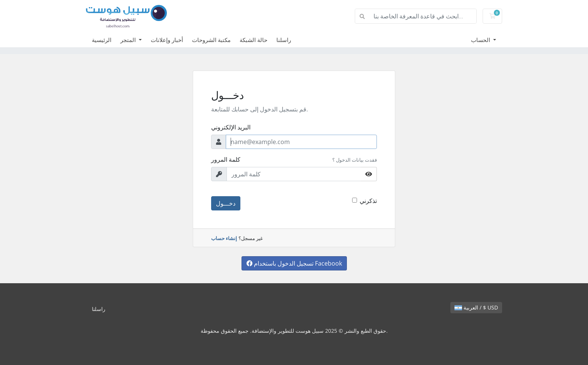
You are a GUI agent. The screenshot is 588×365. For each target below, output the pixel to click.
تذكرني (368, 201)
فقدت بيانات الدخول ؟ (355, 160)
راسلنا (284, 40)
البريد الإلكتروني (231, 127)
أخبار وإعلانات (167, 40)
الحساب (481, 40)
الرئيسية (102, 40)
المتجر (129, 40)
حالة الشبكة (253, 40)
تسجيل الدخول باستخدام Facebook (294, 263)
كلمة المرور (226, 159)
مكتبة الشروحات (211, 40)
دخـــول (226, 203)
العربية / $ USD (476, 307)
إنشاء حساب (224, 238)
